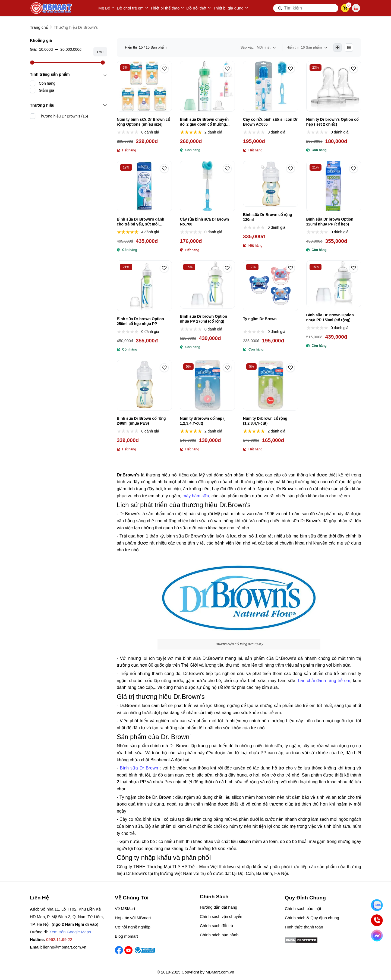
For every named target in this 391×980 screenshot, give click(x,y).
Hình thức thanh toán (304, 927)
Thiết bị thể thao (167, 8)
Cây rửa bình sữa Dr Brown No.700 (205, 222)
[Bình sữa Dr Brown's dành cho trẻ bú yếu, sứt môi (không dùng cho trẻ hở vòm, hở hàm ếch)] (144, 186)
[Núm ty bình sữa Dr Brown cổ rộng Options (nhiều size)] (144, 86)
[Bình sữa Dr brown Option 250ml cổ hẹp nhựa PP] (144, 286)
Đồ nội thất (199, 8)
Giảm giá (46, 90)
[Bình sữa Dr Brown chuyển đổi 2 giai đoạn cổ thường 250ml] (208, 86)
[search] (306, 8)
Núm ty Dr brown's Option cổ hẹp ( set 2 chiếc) (332, 122)
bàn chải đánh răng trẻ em (324, 681)
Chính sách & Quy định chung (312, 918)
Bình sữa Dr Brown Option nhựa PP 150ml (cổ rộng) (330, 317)
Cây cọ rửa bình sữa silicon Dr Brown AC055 (270, 122)
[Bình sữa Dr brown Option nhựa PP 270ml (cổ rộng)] (208, 284)
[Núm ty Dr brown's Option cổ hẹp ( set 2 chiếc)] (334, 86)
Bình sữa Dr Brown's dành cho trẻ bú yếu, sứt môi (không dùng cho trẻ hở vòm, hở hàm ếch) (143, 222)
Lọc (100, 52)
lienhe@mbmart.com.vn (65, 947)
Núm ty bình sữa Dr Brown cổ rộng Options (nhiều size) (143, 122)
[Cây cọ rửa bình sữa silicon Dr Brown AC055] (271, 86)
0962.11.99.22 (59, 939)
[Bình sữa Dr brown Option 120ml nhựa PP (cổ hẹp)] (334, 186)
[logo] (52, 8)
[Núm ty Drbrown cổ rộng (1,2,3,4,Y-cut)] (271, 385)
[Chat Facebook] (377, 936)
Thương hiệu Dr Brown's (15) (63, 116)
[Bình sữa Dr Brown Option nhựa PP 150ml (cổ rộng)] (334, 284)
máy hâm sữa (196, 496)
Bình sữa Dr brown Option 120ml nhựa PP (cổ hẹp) (330, 222)
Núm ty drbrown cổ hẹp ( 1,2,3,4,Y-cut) (202, 421)
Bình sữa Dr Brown (139, 768)
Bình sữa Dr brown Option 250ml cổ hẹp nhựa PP (140, 321)
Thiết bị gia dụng (231, 8)
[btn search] (280, 8)
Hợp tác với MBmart (133, 918)
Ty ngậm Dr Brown (260, 319)
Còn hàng (47, 83)
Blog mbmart (126, 936)
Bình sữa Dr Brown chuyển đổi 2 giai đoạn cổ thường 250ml (204, 122)
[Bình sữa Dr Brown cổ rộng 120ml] (271, 184)
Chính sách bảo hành (219, 935)
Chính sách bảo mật (303, 909)
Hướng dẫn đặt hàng (219, 907)
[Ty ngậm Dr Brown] (271, 286)
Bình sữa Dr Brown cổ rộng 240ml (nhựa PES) (141, 421)
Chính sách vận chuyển (221, 916)
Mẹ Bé (106, 8)
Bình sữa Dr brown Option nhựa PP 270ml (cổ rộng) (204, 319)
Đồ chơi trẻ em (133, 8)
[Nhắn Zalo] (377, 905)
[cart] (345, 8)
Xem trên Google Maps (70, 932)
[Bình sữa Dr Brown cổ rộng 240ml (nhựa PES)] (144, 385)
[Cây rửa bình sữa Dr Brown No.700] (208, 186)
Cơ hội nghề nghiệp (133, 927)
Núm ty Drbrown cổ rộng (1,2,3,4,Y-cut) (265, 421)
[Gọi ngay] (377, 920)
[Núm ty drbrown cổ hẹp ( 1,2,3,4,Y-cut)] (208, 385)
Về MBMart (125, 909)
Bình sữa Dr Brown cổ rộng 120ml (268, 217)
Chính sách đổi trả (216, 926)
